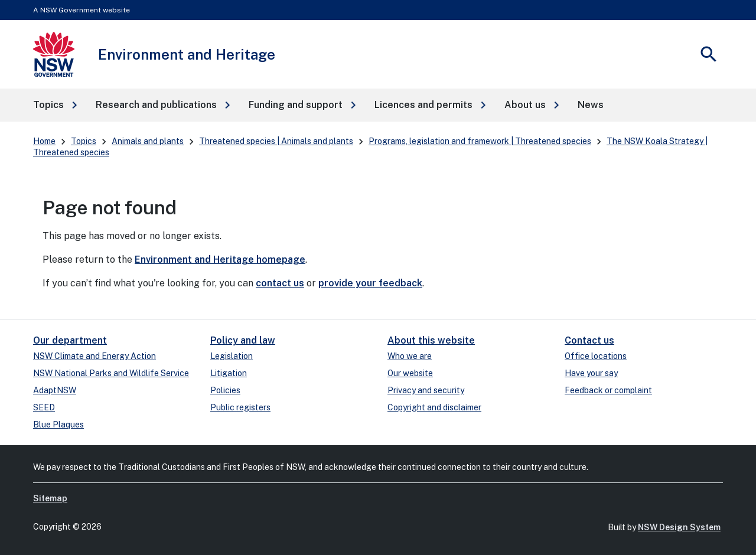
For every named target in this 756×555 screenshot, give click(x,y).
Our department (70, 340)
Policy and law (243, 340)
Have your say (591, 373)
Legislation (232, 356)
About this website (431, 340)
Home (44, 141)
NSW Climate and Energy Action (94, 356)
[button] (55, 105)
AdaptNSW (55, 390)
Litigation (229, 373)
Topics (84, 141)
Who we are (410, 356)
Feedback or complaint (608, 390)
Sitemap (50, 498)
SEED (44, 407)
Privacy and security (426, 390)
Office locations (596, 356)
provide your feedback (370, 283)
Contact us (589, 340)
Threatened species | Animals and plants (276, 141)
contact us (280, 283)
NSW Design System (679, 527)
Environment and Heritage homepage (220, 259)
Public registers (240, 407)
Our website (410, 373)
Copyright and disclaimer (434, 407)
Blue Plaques (58, 425)
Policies (225, 390)
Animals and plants (148, 141)
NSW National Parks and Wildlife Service (111, 373)
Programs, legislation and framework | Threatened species (480, 141)
